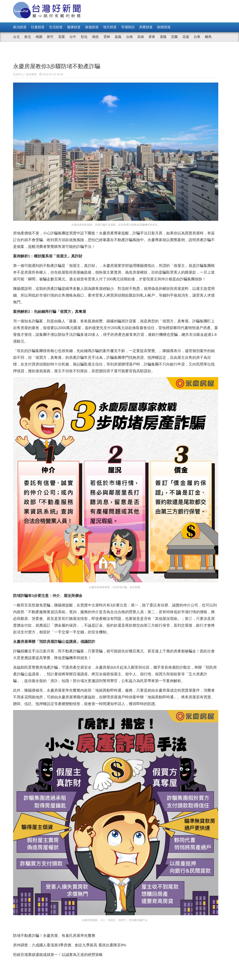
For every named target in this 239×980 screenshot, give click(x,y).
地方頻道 (110, 27)
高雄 (141, 37)
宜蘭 (174, 37)
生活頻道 (56, 27)
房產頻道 (146, 27)
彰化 (84, 37)
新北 (28, 37)
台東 (197, 37)
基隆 (163, 37)
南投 (95, 37)
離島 (208, 37)
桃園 (39, 37)
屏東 (152, 37)
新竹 (50, 37)
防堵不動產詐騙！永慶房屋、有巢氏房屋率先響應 (54, 829)
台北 (16, 37)
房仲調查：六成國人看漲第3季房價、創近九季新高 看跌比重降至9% (70, 838)
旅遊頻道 (92, 27)
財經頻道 (164, 27)
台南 (129, 37)
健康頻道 (74, 27)
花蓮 (186, 37)
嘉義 (118, 37)
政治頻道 (20, 27)
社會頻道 (38, 27)
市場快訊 (128, 27)
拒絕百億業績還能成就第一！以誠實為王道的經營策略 (58, 848)
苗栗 (62, 37)
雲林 (107, 37)
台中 (73, 37)
